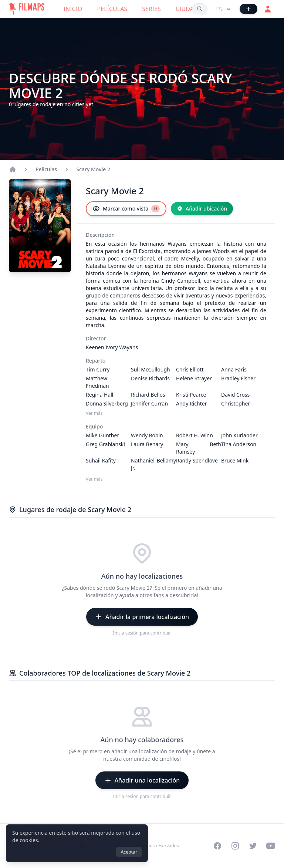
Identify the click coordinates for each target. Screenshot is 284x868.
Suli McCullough (151, 369)
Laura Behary (147, 444)
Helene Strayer (194, 378)
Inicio (73, 9)
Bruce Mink (235, 460)
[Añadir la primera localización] (142, 617)
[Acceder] (268, 9)
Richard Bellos (148, 395)
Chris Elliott (190, 369)
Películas (112, 9)
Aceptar (129, 852)
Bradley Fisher (238, 378)
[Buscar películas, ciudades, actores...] (200, 9)
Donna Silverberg (107, 403)
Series (151, 9)
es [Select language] (224, 9)
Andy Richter (191, 403)
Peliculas (46, 169)
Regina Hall (99, 395)
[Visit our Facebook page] (217, 846)
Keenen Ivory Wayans (112, 347)
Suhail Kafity (101, 460)
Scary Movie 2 (93, 169)
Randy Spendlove (197, 460)
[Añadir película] (248, 9)
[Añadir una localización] (142, 780)
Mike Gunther (102, 435)
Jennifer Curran (149, 403)
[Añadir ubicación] (202, 209)
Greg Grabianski (105, 444)
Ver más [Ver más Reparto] (94, 413)
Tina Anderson (239, 444)
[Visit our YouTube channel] (271, 846)
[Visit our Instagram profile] (235, 846)
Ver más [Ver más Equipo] (94, 479)
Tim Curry (98, 369)
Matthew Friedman (97, 382)
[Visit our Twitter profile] (253, 846)
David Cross (235, 395)
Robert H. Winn (195, 435)
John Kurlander (239, 435)
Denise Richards (150, 378)
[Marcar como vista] (126, 209)
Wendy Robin (147, 435)
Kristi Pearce (191, 395)
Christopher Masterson (236, 407)
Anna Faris (234, 369)
